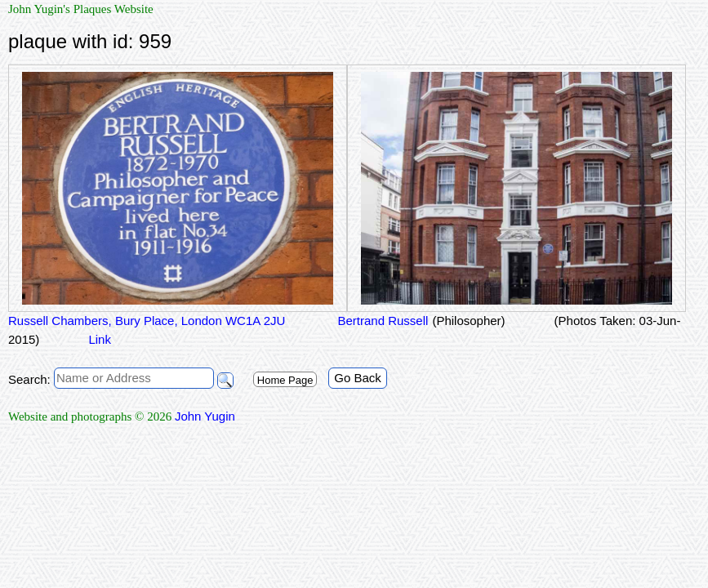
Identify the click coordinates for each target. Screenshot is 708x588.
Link (100, 339)
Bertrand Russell (381, 321)
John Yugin (205, 416)
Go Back (358, 378)
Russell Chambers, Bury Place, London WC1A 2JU (147, 321)
